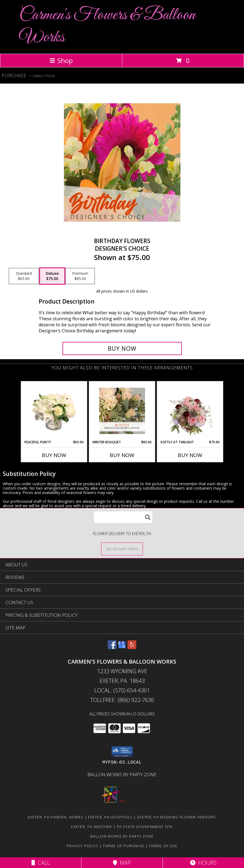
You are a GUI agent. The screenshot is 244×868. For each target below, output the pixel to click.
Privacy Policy (82, 846)
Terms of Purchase (124, 846)
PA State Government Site (145, 827)
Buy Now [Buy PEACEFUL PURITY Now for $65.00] (54, 455)
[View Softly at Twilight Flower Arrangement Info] (190, 411)
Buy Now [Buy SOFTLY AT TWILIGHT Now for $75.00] (190, 455)
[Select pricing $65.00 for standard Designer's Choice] (24, 276)
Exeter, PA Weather (91, 827)
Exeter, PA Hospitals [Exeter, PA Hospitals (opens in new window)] (110, 817)
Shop (61, 60)
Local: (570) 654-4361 (122, 690)
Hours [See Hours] (203, 863)
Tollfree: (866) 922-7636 (122, 700)
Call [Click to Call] (41, 863)
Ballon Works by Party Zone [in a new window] (122, 774)
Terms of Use (163, 846)
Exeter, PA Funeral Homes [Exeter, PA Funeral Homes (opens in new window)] (56, 817)
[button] (122, 752)
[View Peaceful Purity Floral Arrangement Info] (54, 411)
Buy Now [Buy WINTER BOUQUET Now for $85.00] (122, 455)
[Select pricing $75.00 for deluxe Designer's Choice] (52, 276)
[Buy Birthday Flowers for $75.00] (122, 349)
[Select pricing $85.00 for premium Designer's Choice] (80, 276)
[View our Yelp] (132, 647)
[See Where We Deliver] (122, 549)
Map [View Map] (122, 863)
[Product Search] (123, 517)
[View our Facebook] (112, 647)
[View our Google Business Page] (122, 647)
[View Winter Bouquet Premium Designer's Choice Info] (122, 411)
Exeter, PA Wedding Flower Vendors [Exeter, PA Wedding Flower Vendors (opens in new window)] (177, 817)
